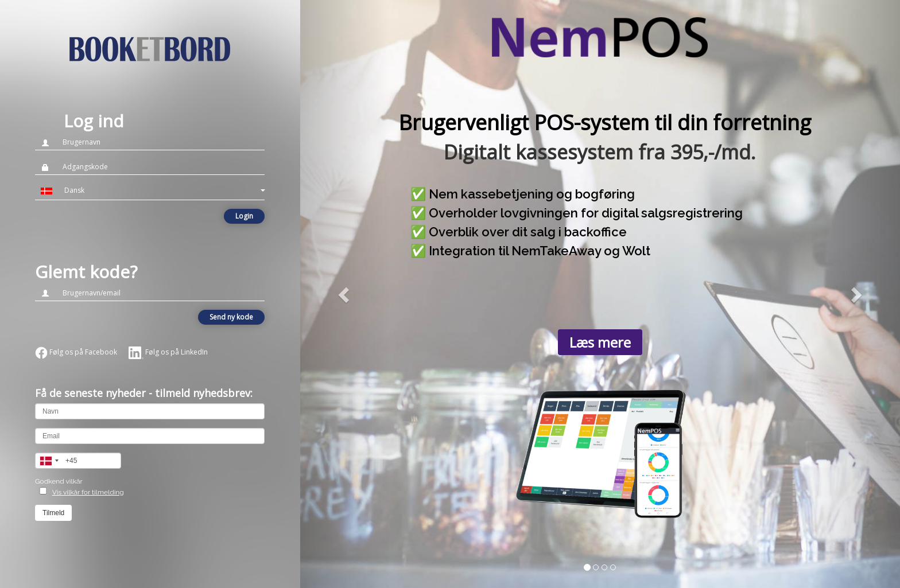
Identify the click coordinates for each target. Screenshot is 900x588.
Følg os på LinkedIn (168, 352)
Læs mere (600, 342)
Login (244, 216)
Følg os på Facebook (76, 352)
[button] (150, 190)
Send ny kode (231, 317)
